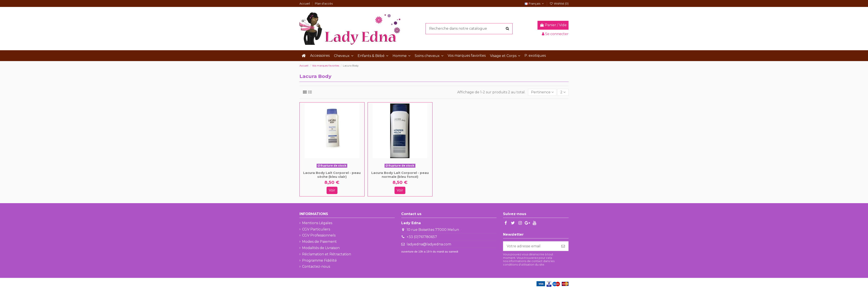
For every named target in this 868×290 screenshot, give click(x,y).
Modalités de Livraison (321, 248)
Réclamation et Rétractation (327, 254)
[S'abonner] (563, 246)
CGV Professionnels (319, 235)
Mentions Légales (317, 223)
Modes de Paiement (319, 242)
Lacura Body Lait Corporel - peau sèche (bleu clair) (332, 175)
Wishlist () (559, 3)
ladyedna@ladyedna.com (429, 244)
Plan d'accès (324, 3)
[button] (344, 56)
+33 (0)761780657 (422, 237)
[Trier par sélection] (542, 92)
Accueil (305, 3)
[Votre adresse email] (531, 246)
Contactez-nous (316, 267)
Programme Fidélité (319, 260)
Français (535, 3)
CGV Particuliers (316, 229)
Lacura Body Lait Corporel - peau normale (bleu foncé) (400, 175)
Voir (332, 190)
